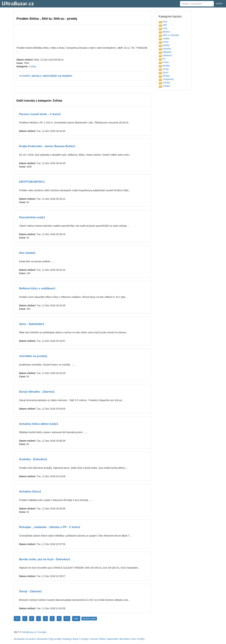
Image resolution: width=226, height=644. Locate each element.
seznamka (42, 639)
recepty (84, 639)
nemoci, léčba (98, 639)
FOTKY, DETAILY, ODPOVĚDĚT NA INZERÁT (48, 76)
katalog (67, 639)
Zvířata (33, 66)
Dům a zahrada (169, 35)
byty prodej (55, 639)
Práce (164, 62)
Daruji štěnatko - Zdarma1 (37, 392)
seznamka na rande (24, 639)
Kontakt (42, 632)
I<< (17, 619)
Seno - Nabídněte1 (32, 324)
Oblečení (165, 55)
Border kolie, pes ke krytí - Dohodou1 (45, 559)
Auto (163, 22)
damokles (125, 639)
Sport (163, 72)
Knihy (164, 42)
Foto (163, 28)
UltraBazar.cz (29, 632)
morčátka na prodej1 (33, 356)
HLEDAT (219, 4)
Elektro (164, 32)
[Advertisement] (82, 35)
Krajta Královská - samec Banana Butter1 (47, 146)
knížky (141, 639)
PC (162, 59)
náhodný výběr (89, 619)
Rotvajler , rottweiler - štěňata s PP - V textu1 (50, 527)
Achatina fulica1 (30, 492)
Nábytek (165, 52)
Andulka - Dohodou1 (33, 459)
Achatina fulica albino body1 (39, 424)
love (134, 639)
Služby (164, 76)
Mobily (164, 45)
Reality (164, 66)
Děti (163, 25)
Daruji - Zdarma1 (31, 591)
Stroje (164, 69)
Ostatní (164, 86)
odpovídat (112, 639)
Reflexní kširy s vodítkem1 (37, 288)
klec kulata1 (27, 253)
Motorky (165, 49)
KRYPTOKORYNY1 (32, 182)
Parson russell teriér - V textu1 (40, 114)
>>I (67, 619)
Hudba (164, 38)
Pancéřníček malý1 (32, 217)
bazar (76, 639)
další (76, 619)
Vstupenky (166, 79)
